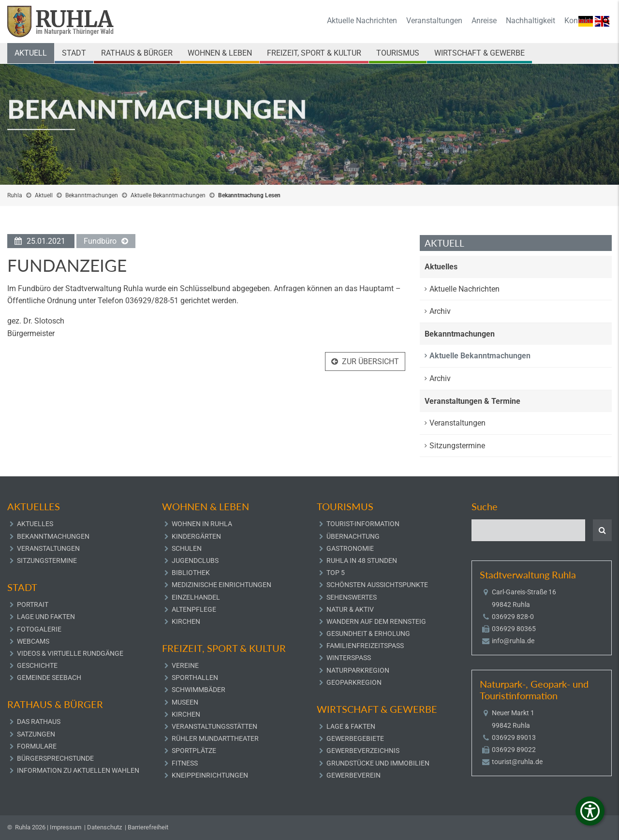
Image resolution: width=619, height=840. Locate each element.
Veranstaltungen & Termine (472, 401)
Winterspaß (349, 658)
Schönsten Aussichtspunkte (377, 585)
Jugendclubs (195, 560)
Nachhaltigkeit (531, 21)
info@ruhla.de (513, 641)
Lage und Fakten (46, 617)
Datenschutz (104, 827)
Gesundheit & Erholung (368, 634)
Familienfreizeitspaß (365, 646)
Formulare (37, 746)
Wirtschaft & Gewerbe (479, 53)
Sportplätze (194, 751)
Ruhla (15, 195)
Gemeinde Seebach (49, 678)
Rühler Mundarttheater (215, 738)
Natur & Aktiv (350, 609)
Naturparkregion (358, 670)
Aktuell (31, 53)
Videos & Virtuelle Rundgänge (70, 653)
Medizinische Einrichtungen (221, 585)
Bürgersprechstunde (55, 758)
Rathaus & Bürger (137, 53)
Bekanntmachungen (92, 195)
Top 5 (336, 573)
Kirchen (186, 621)
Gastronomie (350, 548)
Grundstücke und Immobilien (378, 763)
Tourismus (398, 53)
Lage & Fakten (351, 726)
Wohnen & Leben (220, 53)
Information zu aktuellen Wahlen (78, 770)
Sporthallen (195, 678)
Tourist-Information (363, 524)
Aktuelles (441, 267)
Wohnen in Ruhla (202, 524)
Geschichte (37, 665)
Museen (185, 702)
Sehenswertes (352, 597)
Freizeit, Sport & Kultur (314, 53)
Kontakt (578, 21)
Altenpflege (194, 609)
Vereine (185, 665)
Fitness (185, 763)
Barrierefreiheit (148, 827)
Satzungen (36, 734)
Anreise (484, 21)
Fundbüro (100, 242)
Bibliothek (191, 573)
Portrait (33, 604)
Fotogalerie (39, 629)
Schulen (187, 548)
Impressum (66, 827)
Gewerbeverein (354, 775)
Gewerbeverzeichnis (363, 751)
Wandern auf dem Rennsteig (376, 621)
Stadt (74, 53)
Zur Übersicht (370, 362)
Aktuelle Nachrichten (362, 21)
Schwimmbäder (199, 690)
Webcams (33, 641)
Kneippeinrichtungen (210, 775)
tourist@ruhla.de (517, 762)
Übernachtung (353, 536)
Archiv (440, 311)
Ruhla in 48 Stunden (362, 560)
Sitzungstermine (457, 446)
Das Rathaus (39, 722)
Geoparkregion (354, 682)
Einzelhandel (196, 597)
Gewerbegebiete (355, 738)
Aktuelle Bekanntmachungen (168, 195)
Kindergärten (196, 536)
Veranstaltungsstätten (214, 726)
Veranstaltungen (434, 21)
